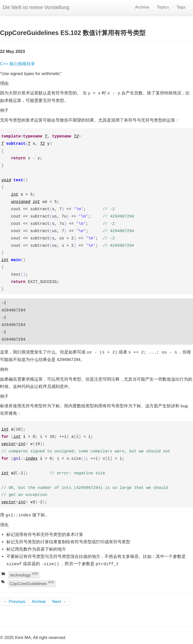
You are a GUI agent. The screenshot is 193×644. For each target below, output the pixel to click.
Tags (181, 7)
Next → (59, 602)
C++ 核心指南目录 (17, 64)
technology (24, 575)
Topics (163, 7)
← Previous (14, 602)
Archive (142, 7)
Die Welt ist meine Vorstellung (36, 7)
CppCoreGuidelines (32, 583)
